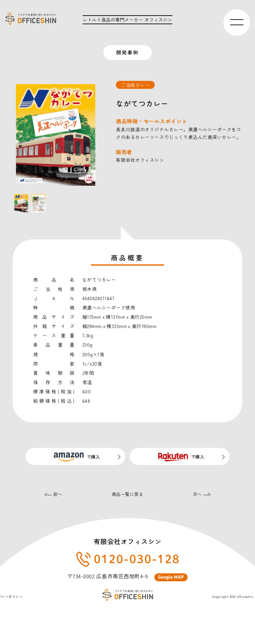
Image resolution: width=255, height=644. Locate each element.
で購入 (75, 459)
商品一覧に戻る (128, 496)
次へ (202, 496)
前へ (53, 496)
